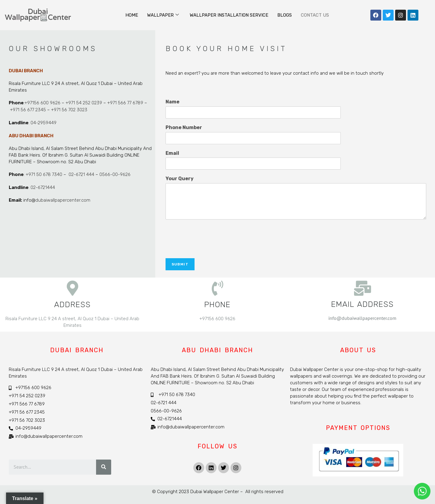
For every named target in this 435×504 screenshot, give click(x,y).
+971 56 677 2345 (28, 109)
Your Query (180, 179)
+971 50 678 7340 (44, 174)
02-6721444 (43, 186)
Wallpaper (163, 15)
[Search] (104, 468)
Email (172, 153)
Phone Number (184, 127)
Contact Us (315, 15)
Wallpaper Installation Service (229, 15)
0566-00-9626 (115, 174)
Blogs (285, 15)
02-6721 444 (81, 174)
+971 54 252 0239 (84, 103)
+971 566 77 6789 (125, 103)
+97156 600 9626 (42, 103)
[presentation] (211, 248)
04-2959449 (43, 122)
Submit (180, 264)
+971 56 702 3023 (69, 109)
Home (132, 15)
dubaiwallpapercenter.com (63, 199)
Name (172, 102)
